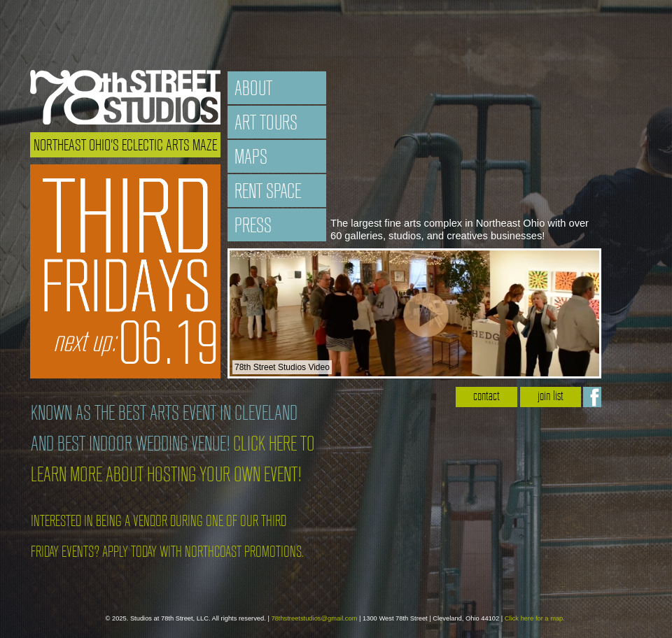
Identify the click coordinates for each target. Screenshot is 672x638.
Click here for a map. (535, 618)
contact (486, 397)
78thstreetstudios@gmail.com (314, 618)
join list (551, 397)
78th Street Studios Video (282, 367)
